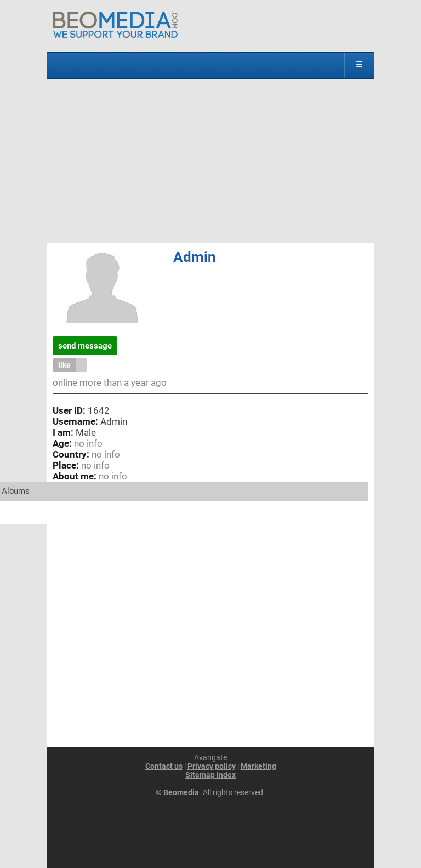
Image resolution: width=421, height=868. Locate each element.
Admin (195, 257)
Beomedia (181, 792)
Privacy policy (212, 766)
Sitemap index (210, 775)
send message (85, 346)
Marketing (258, 766)
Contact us (164, 766)
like (64, 365)
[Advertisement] (210, 161)
